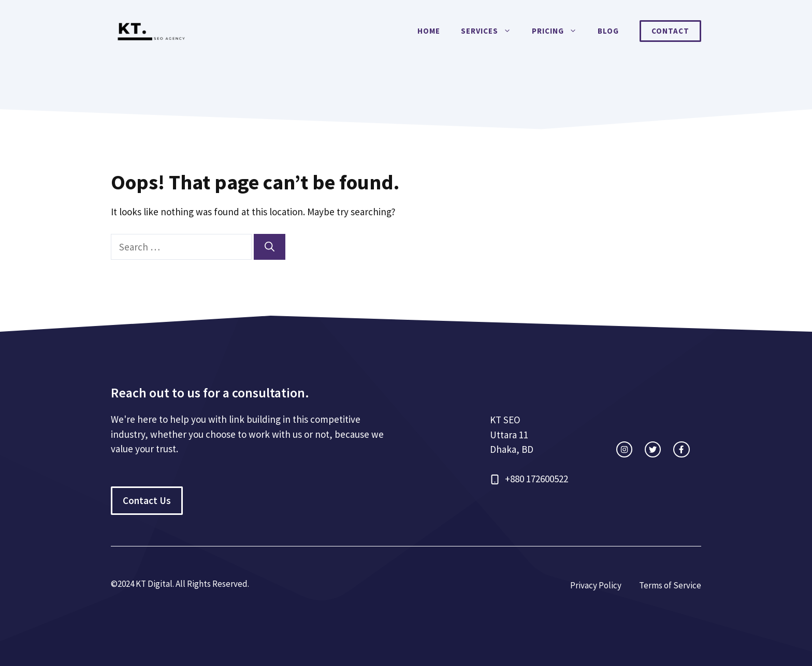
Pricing (560, 31)
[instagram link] (624, 449)
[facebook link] (681, 449)
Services (491, 31)
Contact (670, 31)
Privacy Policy (596, 585)
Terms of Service (670, 585)
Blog (608, 31)
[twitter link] (653, 449)
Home (429, 31)
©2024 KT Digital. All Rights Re (166, 584)
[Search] (270, 247)
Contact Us (147, 500)
